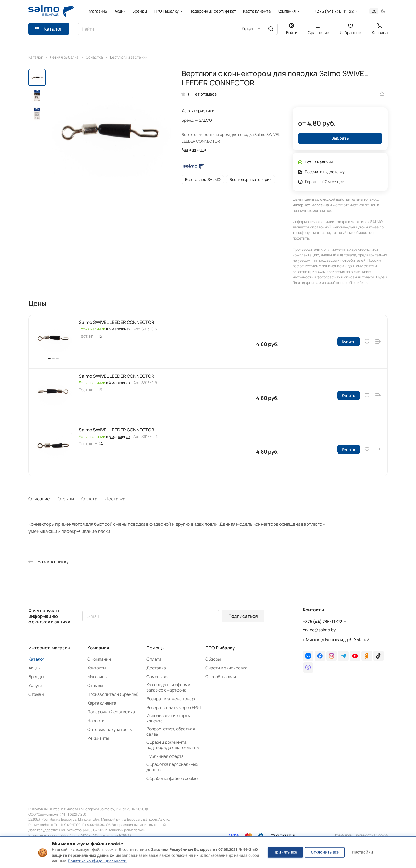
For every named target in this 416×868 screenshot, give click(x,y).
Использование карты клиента (169, 718)
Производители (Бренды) (113, 694)
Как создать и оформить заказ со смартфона (171, 687)
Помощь (155, 648)
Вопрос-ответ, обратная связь (171, 731)
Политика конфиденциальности (97, 861)
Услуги (35, 685)
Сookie (382, 835)
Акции (35, 668)
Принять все (285, 852)
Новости (96, 721)
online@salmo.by (319, 630)
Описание (39, 499)
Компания (98, 648)
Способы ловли (221, 677)
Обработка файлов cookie (172, 778)
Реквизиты (98, 738)
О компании (99, 659)
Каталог (36, 659)
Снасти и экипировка (226, 668)
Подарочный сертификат (112, 712)
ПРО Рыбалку (220, 648)
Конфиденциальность (354, 835)
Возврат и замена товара (172, 699)
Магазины (97, 677)
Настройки (363, 852)
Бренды (36, 677)
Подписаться (243, 616)
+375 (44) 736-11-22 (334, 11)
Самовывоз (158, 677)
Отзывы (66, 499)
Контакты (97, 668)
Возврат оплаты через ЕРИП (175, 707)
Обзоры (213, 659)
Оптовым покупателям (110, 729)
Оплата (89, 499)
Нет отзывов (205, 94)
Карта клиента (102, 703)
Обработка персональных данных (172, 767)
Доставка (115, 499)
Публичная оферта (165, 756)
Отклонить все (325, 852)
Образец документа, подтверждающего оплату (173, 745)
